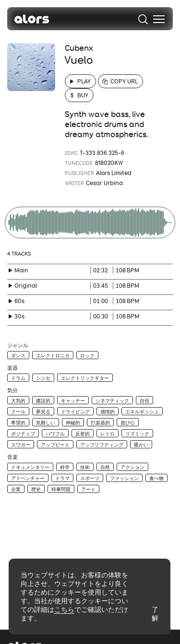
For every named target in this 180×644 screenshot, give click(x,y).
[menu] (159, 19)
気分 (12, 391)
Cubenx (79, 48)
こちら (64, 609)
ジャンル (18, 345)
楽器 (12, 368)
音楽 (12, 457)
